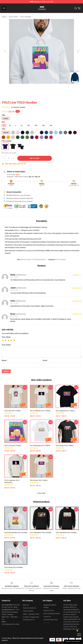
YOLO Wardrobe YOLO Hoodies (66, 533)
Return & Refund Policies (52, 614)
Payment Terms (49, 611)
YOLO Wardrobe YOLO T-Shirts (40, 446)
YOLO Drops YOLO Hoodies (13, 567)
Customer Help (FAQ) (51, 620)
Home (4, 17)
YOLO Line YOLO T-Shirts (13, 411)
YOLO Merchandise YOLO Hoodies (16, 533)
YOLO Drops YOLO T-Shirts (65, 446)
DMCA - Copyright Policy (31, 614)
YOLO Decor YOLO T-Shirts (39, 480)
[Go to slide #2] (47, 88)
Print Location (7, 141)
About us (26, 605)
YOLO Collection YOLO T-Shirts (40, 411)
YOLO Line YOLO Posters (13, 446)
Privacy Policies (28, 611)
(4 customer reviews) (18, 107)
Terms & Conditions (29, 608)
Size (3, 122)
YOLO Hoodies (26, 17)
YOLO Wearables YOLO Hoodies (41, 533)
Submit (6, 371)
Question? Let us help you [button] (73, 641)
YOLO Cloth (13, 17)
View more (42, 493)
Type (3, 115)
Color (4, 129)
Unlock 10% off (79, 635)
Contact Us (47, 617)
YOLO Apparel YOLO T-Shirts (65, 411)
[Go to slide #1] (36, 88)
